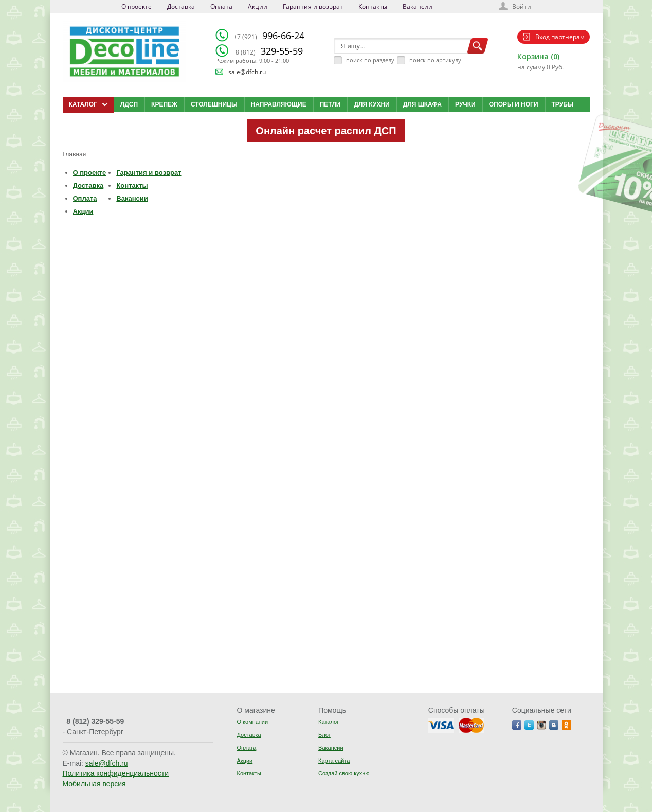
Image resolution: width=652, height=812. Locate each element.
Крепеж (164, 104)
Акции (258, 6)
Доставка (181, 6)
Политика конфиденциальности (116, 773)
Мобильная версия (94, 784)
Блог (324, 735)
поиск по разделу (370, 60)
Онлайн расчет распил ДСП (326, 131)
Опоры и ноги (514, 104)
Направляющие (279, 104)
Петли (330, 104)
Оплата (221, 6)
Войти (522, 6)
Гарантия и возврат (313, 6)
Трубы (563, 104)
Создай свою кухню (344, 773)
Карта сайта (334, 761)
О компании (252, 722)
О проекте (137, 6)
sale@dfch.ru (247, 72)
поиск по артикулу (435, 60)
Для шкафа (422, 104)
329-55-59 (269, 51)
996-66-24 (269, 36)
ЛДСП (129, 104)
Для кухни (372, 104)
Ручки (465, 104)
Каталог (329, 722)
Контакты (373, 6)
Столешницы (214, 104)
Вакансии (418, 6)
